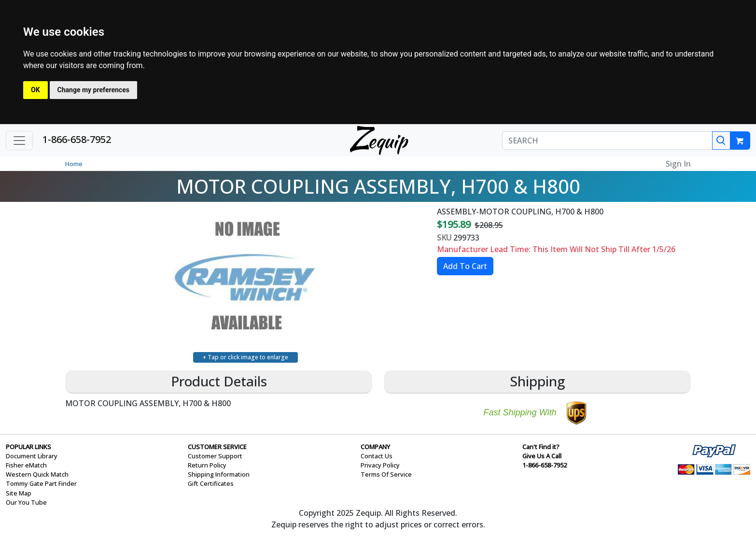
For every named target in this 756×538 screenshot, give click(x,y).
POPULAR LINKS (28, 447)
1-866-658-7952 (77, 139)
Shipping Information (219, 474)
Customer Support (215, 456)
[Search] (721, 141)
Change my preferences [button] (93, 90)
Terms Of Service (386, 474)
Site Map (19, 493)
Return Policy (207, 465)
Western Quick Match (37, 474)
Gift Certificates (211, 483)
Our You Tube (26, 502)
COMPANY (375, 447)
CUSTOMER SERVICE (217, 447)
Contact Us (377, 456)
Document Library (32, 456)
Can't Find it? (541, 447)
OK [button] (35, 90)
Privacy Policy (380, 465)
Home (74, 164)
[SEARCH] (607, 141)
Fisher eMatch (26, 465)
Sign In (678, 164)
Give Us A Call (542, 456)
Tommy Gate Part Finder (41, 483)
